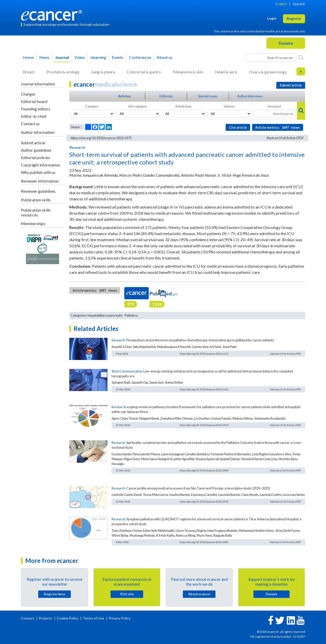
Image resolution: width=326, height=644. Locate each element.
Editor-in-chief (34, 116)
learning (98, 57)
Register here (55, 594)
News (44, 57)
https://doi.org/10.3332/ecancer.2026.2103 (204, 389)
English (281, 4)
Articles (124, 96)
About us (165, 57)
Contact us (30, 124)
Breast (29, 72)
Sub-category (138, 106)
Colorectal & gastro (144, 72)
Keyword (274, 106)
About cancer (199, 594)
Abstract (273, 138)
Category (92, 106)
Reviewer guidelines (38, 191)
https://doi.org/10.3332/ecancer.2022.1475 (101, 138)
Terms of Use (93, 618)
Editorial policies (36, 157)
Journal (62, 57)
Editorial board (34, 101)
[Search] (301, 57)
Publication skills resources (36, 212)
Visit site (127, 594)
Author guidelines (36, 150)
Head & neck (226, 72)
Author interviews (250, 96)
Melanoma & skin (188, 72)
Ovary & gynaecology (268, 72)
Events (118, 57)
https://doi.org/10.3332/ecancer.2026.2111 (204, 354)
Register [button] (294, 18)
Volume (229, 106)
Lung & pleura (103, 72)
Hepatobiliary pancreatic (105, 315)
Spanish (299, 4)
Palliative (131, 315)
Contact (28, 618)
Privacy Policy (120, 618)
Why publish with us (38, 172)
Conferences (140, 57)
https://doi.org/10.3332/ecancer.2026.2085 (204, 542)
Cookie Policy (67, 618)
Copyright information (40, 165)
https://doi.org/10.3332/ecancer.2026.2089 (204, 470)
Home (28, 57)
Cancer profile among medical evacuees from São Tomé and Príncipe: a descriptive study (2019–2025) (198, 488)
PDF (301, 138)
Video (80, 57)
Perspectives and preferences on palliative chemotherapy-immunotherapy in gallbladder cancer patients (200, 340)
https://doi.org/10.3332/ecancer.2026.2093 (204, 501)
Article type (183, 106)
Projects (46, 618)
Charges (28, 94)
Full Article (288, 138)
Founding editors (36, 109)
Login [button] (272, 18)
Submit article (33, 143)
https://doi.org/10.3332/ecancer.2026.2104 (204, 425)
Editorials (166, 96)
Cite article (238, 127)
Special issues (208, 96)
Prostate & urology (63, 72)
